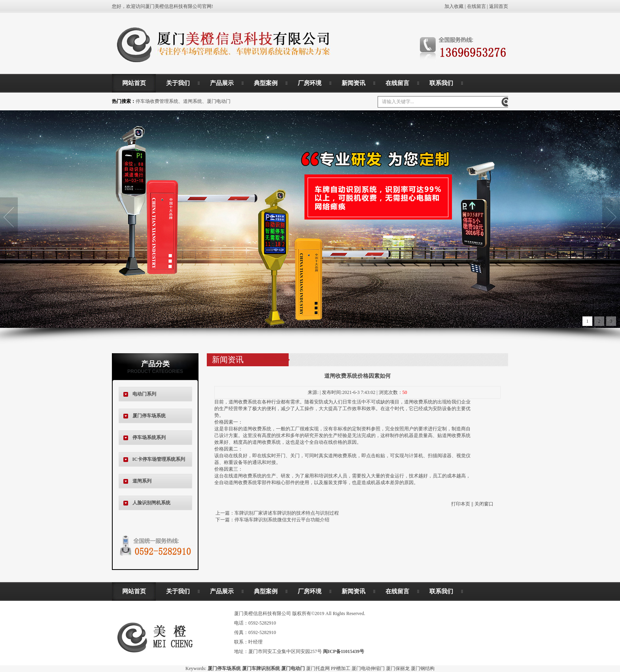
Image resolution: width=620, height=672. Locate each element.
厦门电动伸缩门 (368, 668)
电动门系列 (144, 394)
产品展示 (222, 83)
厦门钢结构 (423, 668)
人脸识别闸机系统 (151, 503)
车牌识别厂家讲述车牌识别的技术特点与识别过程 (287, 513)
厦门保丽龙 (398, 668)
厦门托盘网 (318, 668)
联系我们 (441, 83)
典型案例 (266, 83)
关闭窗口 (484, 504)
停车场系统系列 (149, 437)
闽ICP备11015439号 (344, 651)
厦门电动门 (219, 101)
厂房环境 (310, 83)
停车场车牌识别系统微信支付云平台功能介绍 (282, 520)
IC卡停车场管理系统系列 (159, 459)
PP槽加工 (341, 668)
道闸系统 (193, 101)
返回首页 (499, 6)
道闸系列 (142, 481)
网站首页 (134, 83)
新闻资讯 (353, 83)
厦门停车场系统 (149, 416)
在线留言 (476, 6)
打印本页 (461, 504)
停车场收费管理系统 (157, 101)
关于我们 (178, 83)
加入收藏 (454, 6)
